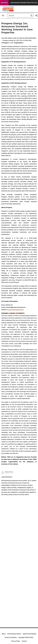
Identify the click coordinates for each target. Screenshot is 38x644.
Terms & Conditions (11, 637)
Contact (24, 641)
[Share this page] (36, 15)
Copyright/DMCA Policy (26, 637)
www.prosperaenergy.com (15, 310)
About (4, 634)
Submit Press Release (30, 634)
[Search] (18, 15)
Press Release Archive (14, 634)
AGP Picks (4, 3)
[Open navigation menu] (3, 15)
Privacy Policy (16, 641)
